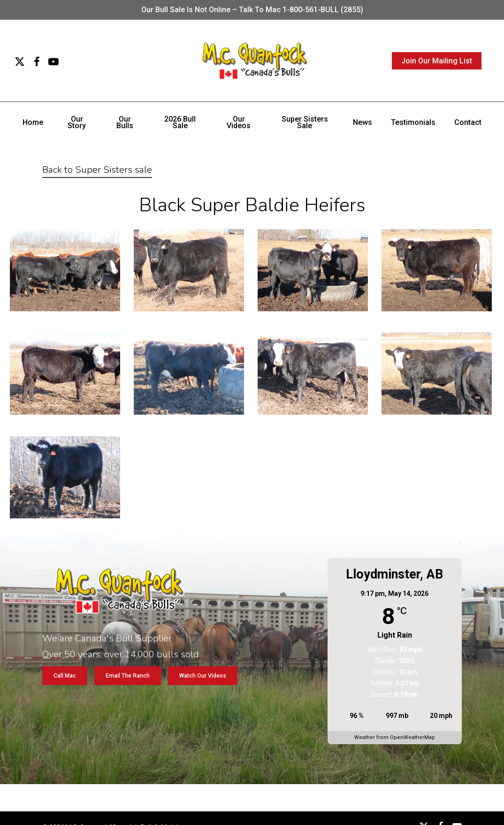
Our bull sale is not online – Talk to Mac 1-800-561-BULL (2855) (252, 10)
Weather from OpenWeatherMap (395, 737)
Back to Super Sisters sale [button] (97, 170)
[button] (65, 676)
